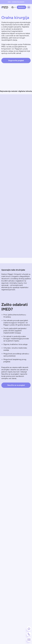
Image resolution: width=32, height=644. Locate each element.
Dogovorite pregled (16, 60)
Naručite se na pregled (16, 385)
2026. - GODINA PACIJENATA (16, 2)
